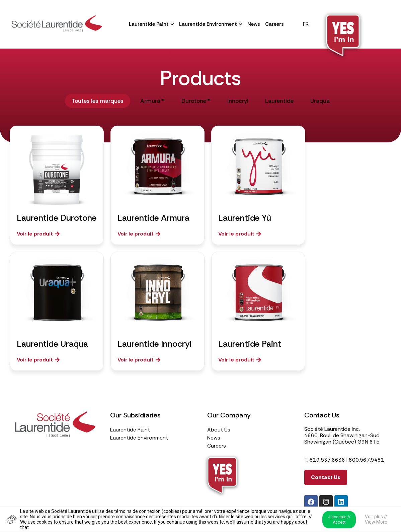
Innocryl (238, 101)
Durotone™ (196, 101)
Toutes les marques (98, 101)
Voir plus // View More (376, 519)
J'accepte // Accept (339, 520)
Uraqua (320, 101)
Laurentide (279, 101)
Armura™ (152, 101)
